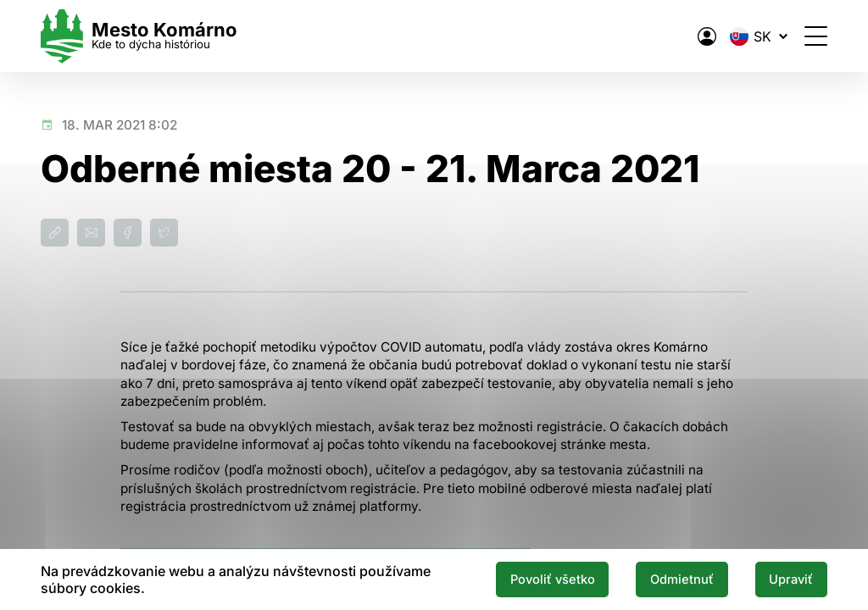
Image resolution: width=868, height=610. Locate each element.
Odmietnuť (682, 579)
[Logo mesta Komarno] (139, 36)
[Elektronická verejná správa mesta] (707, 36)
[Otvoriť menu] (816, 36)
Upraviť (791, 579)
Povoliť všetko (553, 579)
